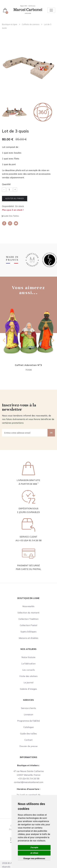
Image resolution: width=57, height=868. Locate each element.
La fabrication (28, 664)
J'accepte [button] (34, 847)
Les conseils (29, 670)
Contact (28, 740)
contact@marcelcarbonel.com (29, 782)
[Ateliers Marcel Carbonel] (28, 9)
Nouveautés (28, 606)
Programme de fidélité (28, 721)
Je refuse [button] (34, 853)
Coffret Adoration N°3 (28, 365)
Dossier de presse (28, 746)
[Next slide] (53, 340)
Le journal (28, 682)
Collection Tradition (28, 619)
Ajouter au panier (15, 198)
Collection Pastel (28, 625)
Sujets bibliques (28, 632)
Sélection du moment (28, 613)
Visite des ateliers (28, 676)
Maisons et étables (29, 638)
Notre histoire (28, 657)
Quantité (6, 184)
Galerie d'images (28, 689)
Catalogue (28, 727)
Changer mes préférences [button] (34, 858)
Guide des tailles (11, 216)
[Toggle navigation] (51, 10)
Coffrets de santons (31, 24)
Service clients (29, 708)
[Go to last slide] (4, 340)
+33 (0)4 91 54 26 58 (30, 540)
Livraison (29, 714)
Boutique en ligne (10, 24)
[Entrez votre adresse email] (25, 433)
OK (51, 433)
